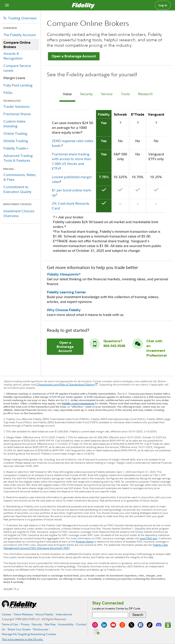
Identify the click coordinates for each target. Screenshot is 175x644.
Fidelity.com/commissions (78, 403)
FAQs (8, 93)
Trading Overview (22, 18)
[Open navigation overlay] (7, 5)
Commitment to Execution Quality (17, 189)
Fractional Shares (17, 114)
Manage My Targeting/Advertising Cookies (29, 634)
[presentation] (67, 95)
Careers (7, 614)
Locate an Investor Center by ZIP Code (116, 608)
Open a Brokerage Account (74, 56)
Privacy (25, 624)
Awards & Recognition (13, 56)
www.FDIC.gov (148, 538)
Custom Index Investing (14, 124)
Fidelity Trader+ (16, 148)
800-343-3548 (114, 346)
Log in (163, 5)
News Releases (24, 614)
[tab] (67, 95)
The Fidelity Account (20, 35)
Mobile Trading (16, 141)
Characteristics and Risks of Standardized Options (65, 384)
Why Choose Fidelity (64, 310)
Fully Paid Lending (18, 85)
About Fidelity (44, 614)
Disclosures (41, 629)
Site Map (50, 624)
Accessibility (66, 624)
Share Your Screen (19, 629)
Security (37, 624)
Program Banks (84, 542)
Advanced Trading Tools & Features (18, 158)
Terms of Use (10, 624)
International (64, 614)
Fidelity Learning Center (66, 292)
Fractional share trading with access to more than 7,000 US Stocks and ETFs (71, 161)
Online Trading (15, 133)
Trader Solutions (16, 106)
